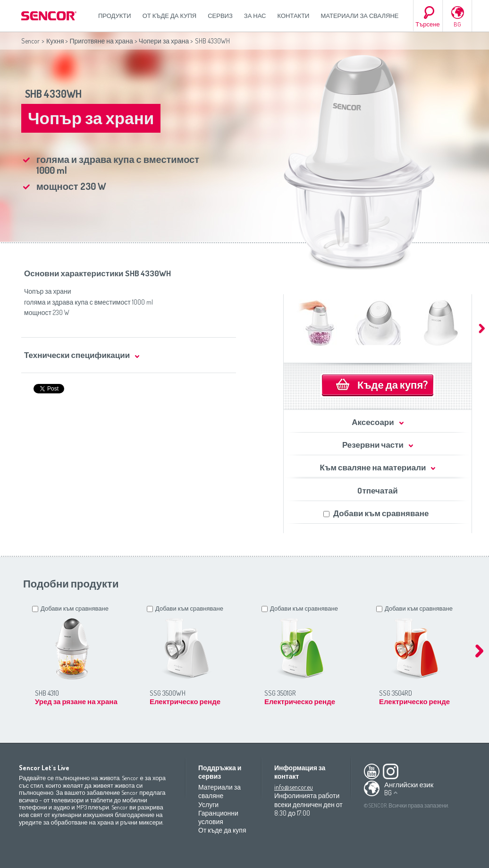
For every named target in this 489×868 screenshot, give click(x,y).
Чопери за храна (164, 41)
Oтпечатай (377, 490)
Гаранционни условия (218, 817)
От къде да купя (170, 16)
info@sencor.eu (294, 787)
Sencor (30, 41)
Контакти (294, 16)
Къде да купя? (392, 384)
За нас (255, 16)
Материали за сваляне (359, 16)
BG (457, 24)
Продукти (115, 16)
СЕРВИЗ (220, 16)
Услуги (208, 804)
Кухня (55, 41)
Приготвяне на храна (101, 41)
